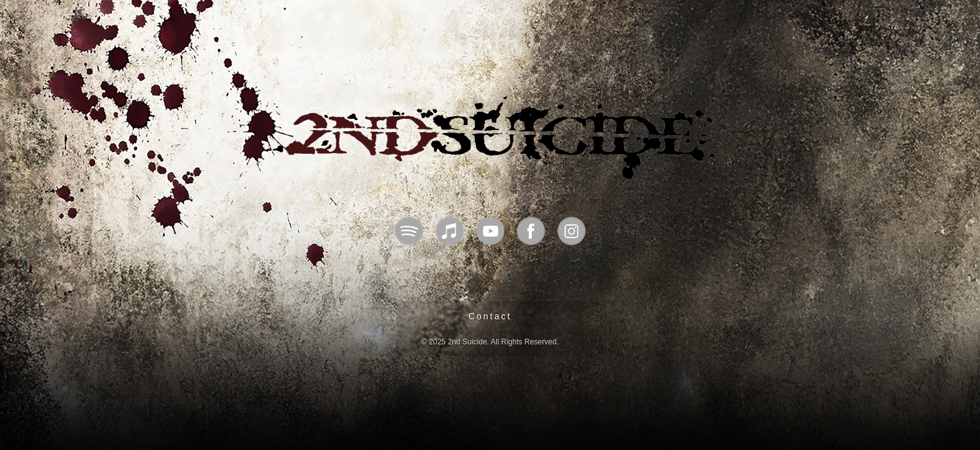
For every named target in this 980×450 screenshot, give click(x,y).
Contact (490, 316)
